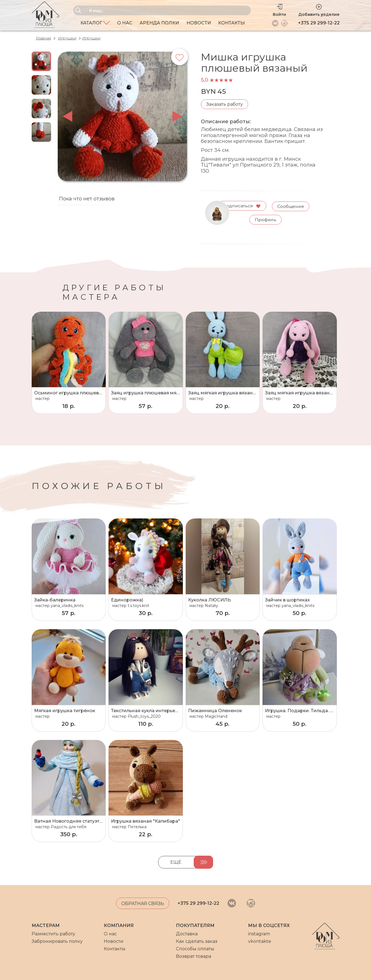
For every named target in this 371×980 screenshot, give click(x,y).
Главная (43, 38)
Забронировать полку (57, 941)
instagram (259, 934)
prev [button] (68, 116)
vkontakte (260, 941)
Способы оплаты (195, 949)
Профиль (266, 219)
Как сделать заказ (197, 941)
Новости (199, 23)
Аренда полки (159, 23)
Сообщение (291, 206)
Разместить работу (53, 934)
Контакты (231, 23)
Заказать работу (224, 104)
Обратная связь (143, 904)
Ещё (176, 862)
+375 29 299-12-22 (319, 23)
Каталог (95, 23)
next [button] (177, 116)
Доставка (187, 934)
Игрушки (67, 38)
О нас (125, 23)
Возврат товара (194, 956)
